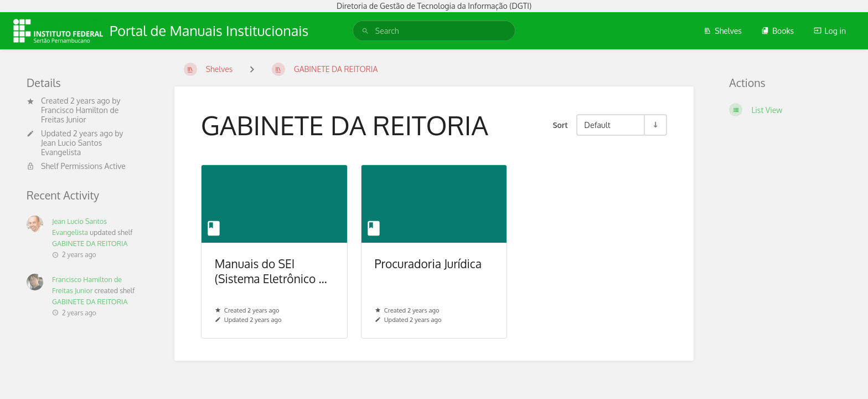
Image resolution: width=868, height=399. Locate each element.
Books (777, 31)
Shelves (723, 31)
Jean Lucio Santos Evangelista (71, 147)
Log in (830, 31)
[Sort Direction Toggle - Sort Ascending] (655, 125)
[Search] (365, 31)
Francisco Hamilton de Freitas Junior (80, 115)
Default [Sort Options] (597, 125)
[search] (434, 31)
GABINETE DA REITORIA (90, 243)
